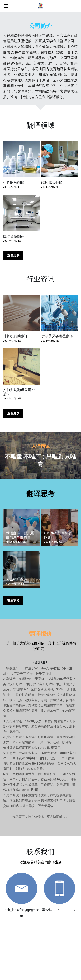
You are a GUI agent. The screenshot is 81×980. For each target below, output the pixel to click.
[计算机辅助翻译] (21, 313)
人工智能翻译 (17, 579)
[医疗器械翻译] (21, 213)
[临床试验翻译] (59, 159)
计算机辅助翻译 (15, 336)
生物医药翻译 (14, 182)
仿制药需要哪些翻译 (57, 336)
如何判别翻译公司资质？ (19, 392)
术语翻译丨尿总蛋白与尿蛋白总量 (20, 535)
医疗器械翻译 (14, 236)
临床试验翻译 (52, 182)
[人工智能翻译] (21, 570)
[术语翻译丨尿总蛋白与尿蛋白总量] (21, 528)
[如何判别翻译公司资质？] (21, 367)
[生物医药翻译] (21, 159)
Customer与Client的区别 (58, 535)
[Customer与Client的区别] (59, 528)
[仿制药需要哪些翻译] (59, 313)
